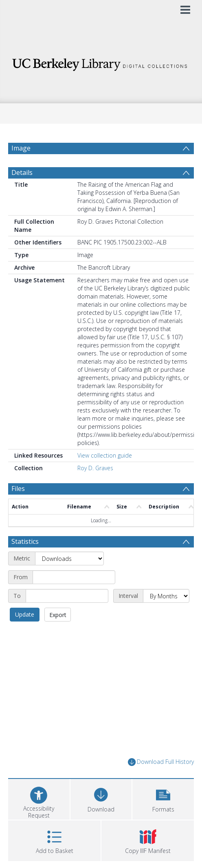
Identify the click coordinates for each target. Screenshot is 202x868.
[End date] (67, 615)
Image (21, 148)
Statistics (25, 561)
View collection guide (105, 475)
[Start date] (74, 597)
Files (18, 508)
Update (25, 634)
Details (22, 192)
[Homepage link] (101, 62)
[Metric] (69, 578)
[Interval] (166, 615)
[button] (163, 818)
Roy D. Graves (95, 487)
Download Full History (161, 782)
